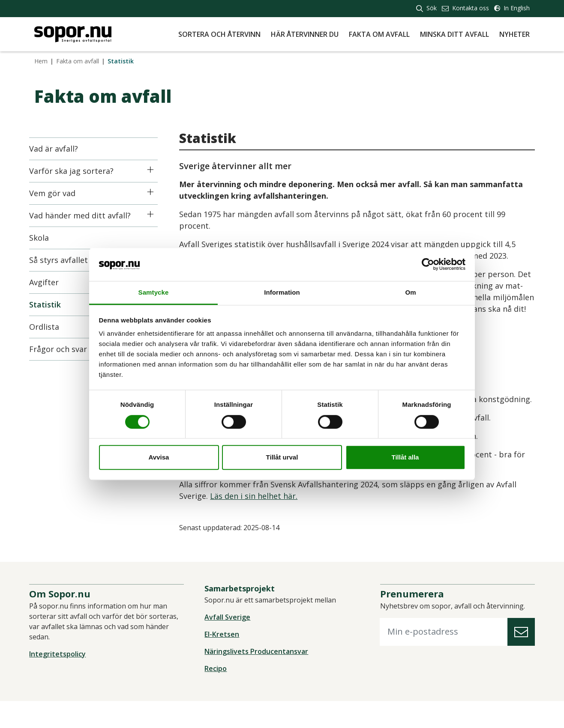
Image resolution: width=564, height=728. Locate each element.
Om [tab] (410, 292)
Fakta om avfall (379, 34)
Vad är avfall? (59, 149)
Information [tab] (282, 292)
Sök (426, 8)
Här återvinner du (305, 34)
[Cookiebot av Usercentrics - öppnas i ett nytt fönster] (428, 265)
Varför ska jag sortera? (76, 171)
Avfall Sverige (229, 644)
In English (512, 8)
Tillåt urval (282, 457)
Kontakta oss (465, 8)
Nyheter (514, 34)
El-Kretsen (223, 661)
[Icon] (155, 170)
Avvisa (159, 457)
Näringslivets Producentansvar (258, 678)
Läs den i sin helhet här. (259, 519)
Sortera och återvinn (219, 34)
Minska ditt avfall (454, 34)
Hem (41, 61)
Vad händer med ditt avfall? (85, 215)
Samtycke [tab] (154, 292)
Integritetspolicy (63, 681)
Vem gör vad (57, 193)
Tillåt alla (405, 457)
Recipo (217, 695)
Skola (44, 238)
